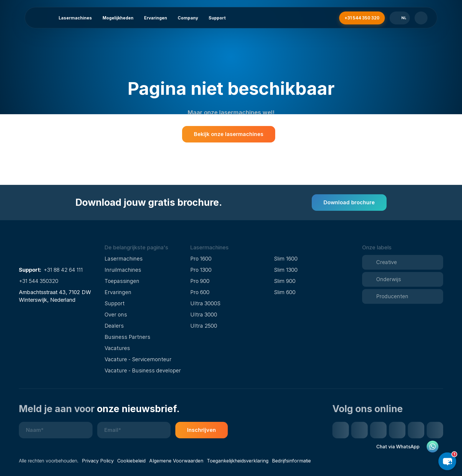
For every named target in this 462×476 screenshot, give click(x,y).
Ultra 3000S (205, 303)
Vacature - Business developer (143, 370)
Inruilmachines (123, 270)
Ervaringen (156, 18)
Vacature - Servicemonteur (138, 359)
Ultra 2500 (204, 326)
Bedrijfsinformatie (291, 461)
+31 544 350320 (39, 281)
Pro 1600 (201, 259)
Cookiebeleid (131, 461)
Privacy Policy (98, 461)
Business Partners (127, 337)
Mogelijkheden (118, 18)
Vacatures (117, 348)
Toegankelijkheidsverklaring (238, 461)
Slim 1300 (286, 270)
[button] (145, 248)
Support (217, 18)
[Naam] (56, 430)
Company (188, 18)
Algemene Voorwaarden (176, 461)
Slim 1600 (286, 259)
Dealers (114, 326)
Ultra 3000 (204, 315)
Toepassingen (122, 281)
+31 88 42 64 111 (63, 270)
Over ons (116, 315)
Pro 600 (200, 292)
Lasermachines (75, 18)
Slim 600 (285, 292)
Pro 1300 (201, 270)
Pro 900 (200, 281)
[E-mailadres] (134, 430)
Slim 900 (285, 281)
